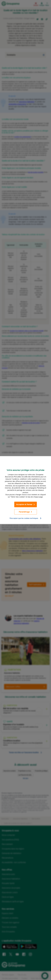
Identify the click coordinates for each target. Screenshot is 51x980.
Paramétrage (25, 512)
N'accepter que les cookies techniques (26, 518)
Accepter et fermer (26, 504)
